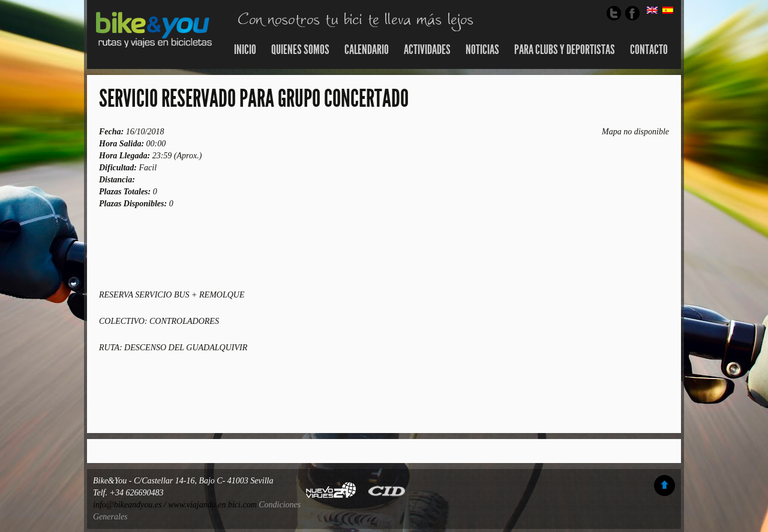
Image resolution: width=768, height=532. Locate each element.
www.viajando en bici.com (212, 505)
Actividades (427, 50)
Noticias (482, 50)
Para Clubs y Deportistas (565, 50)
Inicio (245, 50)
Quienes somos (300, 50)
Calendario (367, 50)
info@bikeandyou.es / (130, 505)
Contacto (649, 50)
